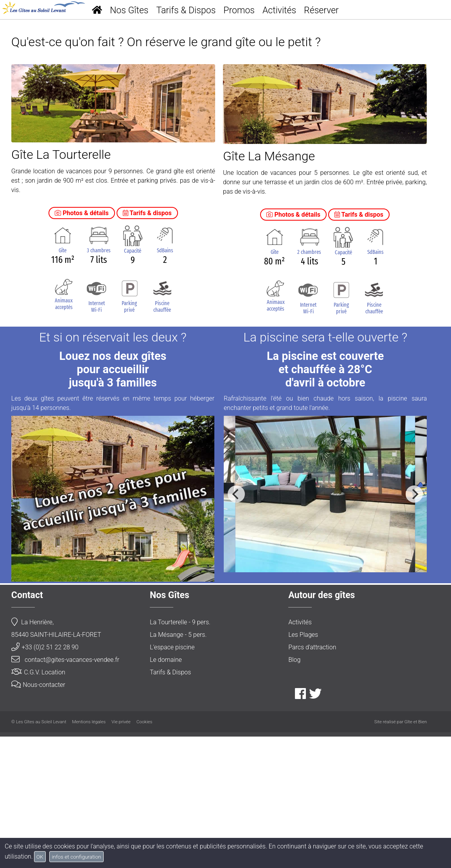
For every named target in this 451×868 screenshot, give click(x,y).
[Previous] (236, 626)
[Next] (414, 626)
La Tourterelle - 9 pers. (180, 754)
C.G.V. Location (38, 804)
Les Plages (303, 766)
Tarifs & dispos (147, 345)
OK (40, 857)
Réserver (321, 10)
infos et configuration (76, 857)
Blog (294, 792)
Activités (279, 10)
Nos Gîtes (129, 10)
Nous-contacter (38, 817)
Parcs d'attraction (312, 779)
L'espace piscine (172, 779)
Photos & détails (82, 345)
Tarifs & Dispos (186, 10)
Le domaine (166, 792)
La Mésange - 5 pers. (178, 766)
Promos (239, 10)
